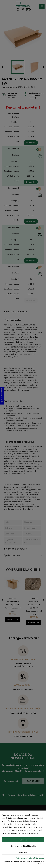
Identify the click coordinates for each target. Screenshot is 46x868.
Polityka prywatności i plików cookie (30, 858)
